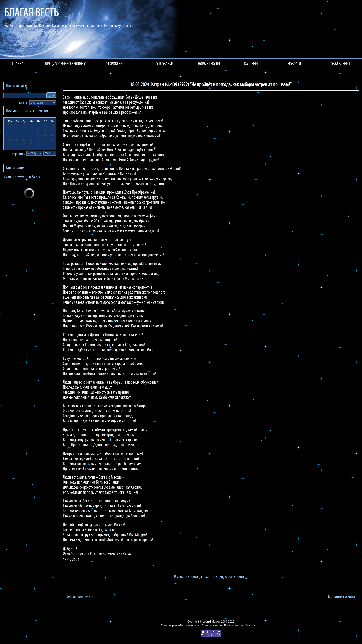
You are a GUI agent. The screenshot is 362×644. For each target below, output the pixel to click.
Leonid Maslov (211, 622)
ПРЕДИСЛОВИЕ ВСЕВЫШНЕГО (66, 64)
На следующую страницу (229, 577)
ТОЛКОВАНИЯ (164, 64)
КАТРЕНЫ (251, 64)
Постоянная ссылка (341, 597)
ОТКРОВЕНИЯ (115, 64)
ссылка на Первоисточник (227, 626)
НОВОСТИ (294, 64)
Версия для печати (80, 597)
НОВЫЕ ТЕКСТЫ (209, 64)
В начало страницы (188, 577)
